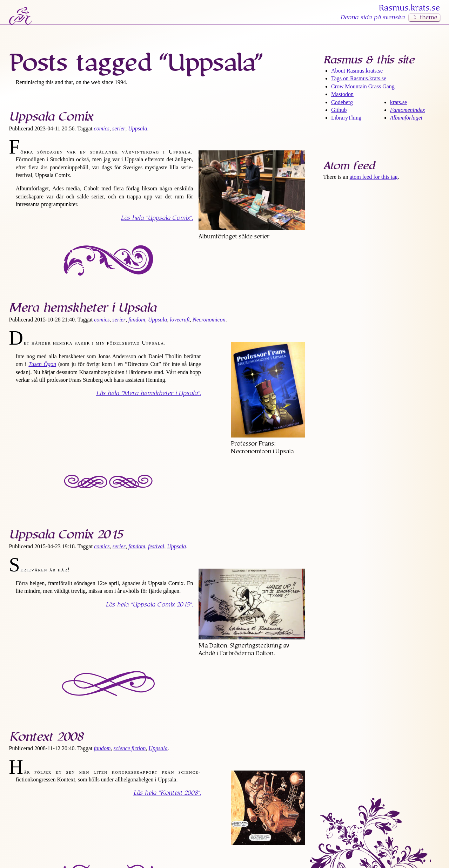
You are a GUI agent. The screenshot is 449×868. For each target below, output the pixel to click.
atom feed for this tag (374, 177)
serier (119, 128)
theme (428, 18)
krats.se (398, 102)
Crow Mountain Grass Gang (363, 86)
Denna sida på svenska (372, 18)
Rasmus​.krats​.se (409, 8)
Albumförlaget (406, 118)
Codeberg (342, 102)
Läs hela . (157, 218)
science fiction (130, 748)
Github (339, 110)
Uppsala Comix (51, 117)
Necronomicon (209, 320)
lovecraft (180, 320)
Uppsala (138, 128)
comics (102, 128)
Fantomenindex (408, 110)
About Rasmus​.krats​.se (357, 71)
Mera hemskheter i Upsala (83, 308)
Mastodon (342, 94)
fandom (137, 320)
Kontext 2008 (46, 737)
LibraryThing (346, 118)
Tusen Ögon (42, 364)
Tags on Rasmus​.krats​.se (359, 78)
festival (156, 546)
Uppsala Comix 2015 (66, 535)
